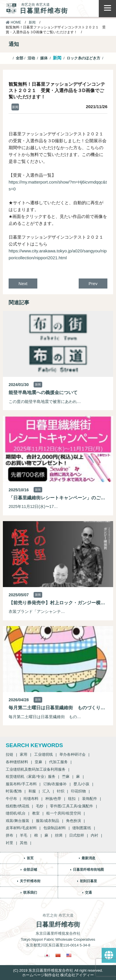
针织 (61, 791)
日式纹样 (77, 835)
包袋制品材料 (55, 828)
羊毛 (24, 835)
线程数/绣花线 (18, 806)
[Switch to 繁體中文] (58, 955)
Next (23, 284)
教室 (36, 813)
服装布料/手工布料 (21, 784)
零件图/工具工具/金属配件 (71, 806)
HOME (13, 22)
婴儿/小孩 (82, 784)
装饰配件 (90, 799)
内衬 (94, 835)
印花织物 (78, 791)
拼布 (9, 835)
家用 (24, 754)
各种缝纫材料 (17, 762)
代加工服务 (58, 762)
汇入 (46, 791)
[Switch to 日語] (47, 955)
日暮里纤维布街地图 (88, 870)
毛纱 (40, 806)
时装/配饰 (14, 791)
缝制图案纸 (82, 828)
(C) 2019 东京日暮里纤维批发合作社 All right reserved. (58, 970)
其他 (24, 843)
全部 (20, 58)
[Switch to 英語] (69, 955)
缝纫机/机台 (16, 813)
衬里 (9, 843)
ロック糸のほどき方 (83, 58)
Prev (93, 284)
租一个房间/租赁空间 (64, 813)
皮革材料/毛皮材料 (21, 828)
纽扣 (72, 799)
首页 (30, 858)
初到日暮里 (88, 881)
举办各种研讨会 (72, 754)
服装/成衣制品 (48, 821)
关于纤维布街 (30, 881)
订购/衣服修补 (55, 784)
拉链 (9, 754)
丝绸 (59, 835)
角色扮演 (74, 821)
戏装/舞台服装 (18, 821)
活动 (31, 58)
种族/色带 (53, 799)
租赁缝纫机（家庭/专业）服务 (31, 777)
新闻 (32, 22)
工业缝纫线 (43, 754)
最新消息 (88, 858)
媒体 (44, 58)
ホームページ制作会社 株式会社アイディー (58, 975)
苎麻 (66, 777)
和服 (32, 791)
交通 (88, 893)
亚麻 (38, 762)
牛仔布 (11, 799)
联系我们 (30, 893)
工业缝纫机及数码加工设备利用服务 (36, 769)
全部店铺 (30, 870)
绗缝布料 (31, 799)
